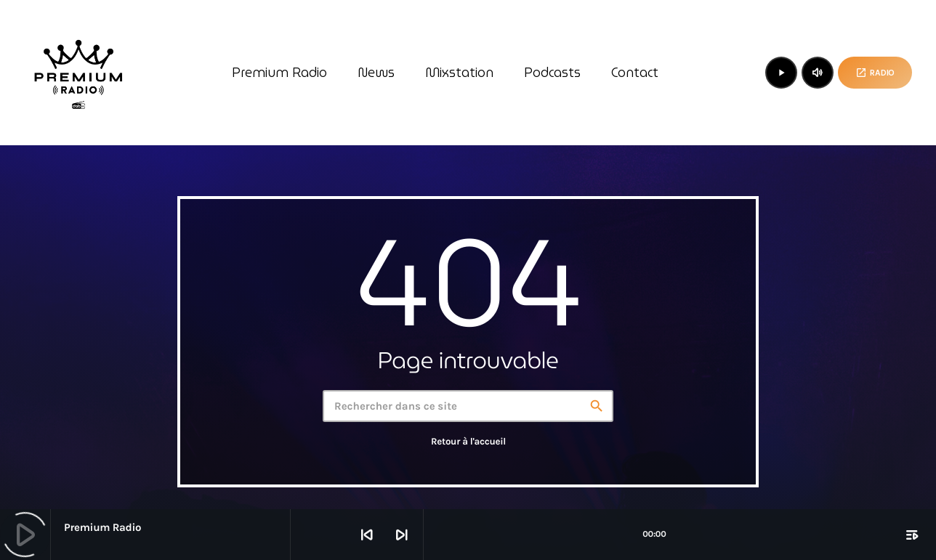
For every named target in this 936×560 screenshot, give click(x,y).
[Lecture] (781, 73)
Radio (875, 73)
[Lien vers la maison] (78, 73)
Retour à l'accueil (468, 442)
